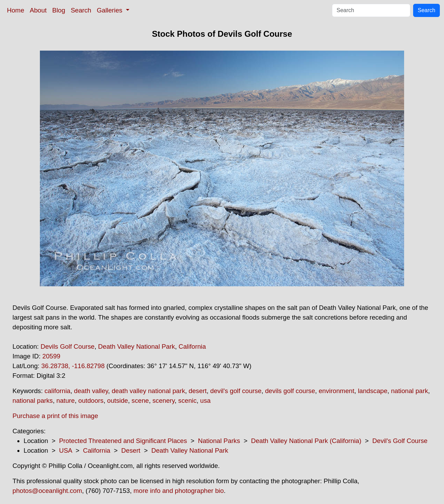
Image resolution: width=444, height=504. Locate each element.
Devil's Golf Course (400, 441)
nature (66, 401)
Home (16, 10)
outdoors (91, 401)
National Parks (219, 441)
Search (81, 10)
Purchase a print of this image (55, 416)
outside (118, 401)
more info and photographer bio (179, 491)
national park (409, 391)
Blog (59, 10)
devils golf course (290, 391)
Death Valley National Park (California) (306, 441)
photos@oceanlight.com (47, 491)
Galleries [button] (110, 10)
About (38, 10)
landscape (373, 391)
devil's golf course (236, 391)
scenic (187, 401)
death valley (91, 391)
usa (205, 401)
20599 (51, 356)
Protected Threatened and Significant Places (123, 441)
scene (140, 401)
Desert (131, 450)
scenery (164, 401)
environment (337, 391)
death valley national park (148, 391)
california (57, 391)
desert (198, 391)
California (192, 346)
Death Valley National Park (137, 346)
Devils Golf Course (68, 346)
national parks (33, 401)
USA (65, 450)
